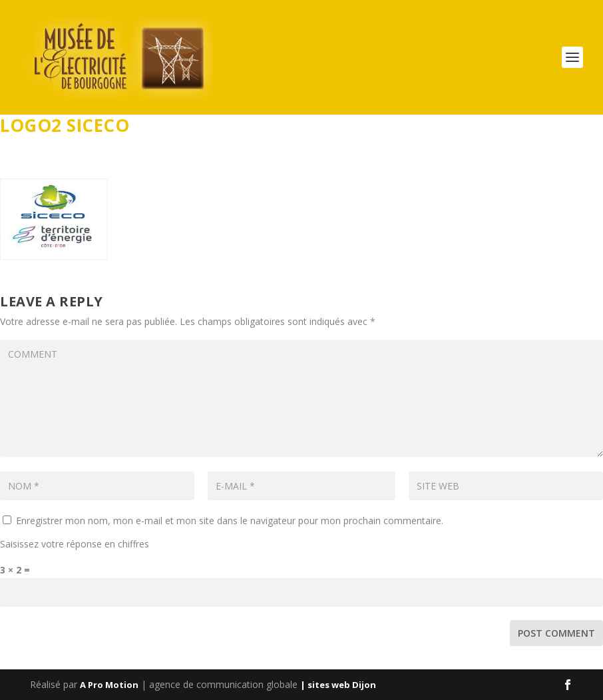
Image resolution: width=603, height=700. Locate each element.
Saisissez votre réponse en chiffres (75, 544)
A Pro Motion (109, 685)
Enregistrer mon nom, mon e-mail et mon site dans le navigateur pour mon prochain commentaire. (230, 521)
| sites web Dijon (338, 685)
